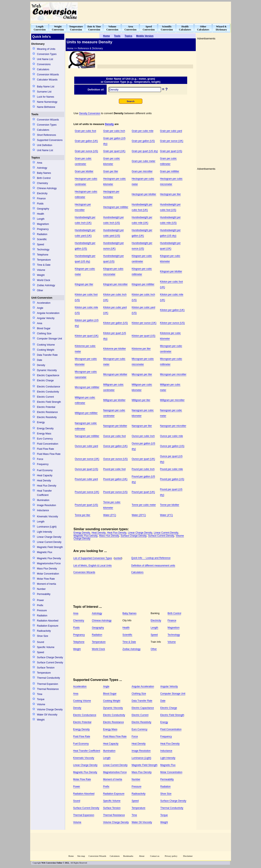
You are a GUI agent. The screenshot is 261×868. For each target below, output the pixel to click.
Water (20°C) (139, 515)
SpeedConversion (149, 28)
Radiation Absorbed (48, 621)
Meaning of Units (46, 49)
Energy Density (45, 428)
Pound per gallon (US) (172, 479)
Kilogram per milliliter (143, 284)
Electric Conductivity (48, 392)
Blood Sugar (44, 328)
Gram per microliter (142, 171)
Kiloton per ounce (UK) (144, 323)
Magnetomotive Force (49, 563)
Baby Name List (46, 87)
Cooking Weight (46, 350)
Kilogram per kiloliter (171, 271)
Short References (46, 135)
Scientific (42, 239)
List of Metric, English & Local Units (93, 566)
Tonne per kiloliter (170, 505)
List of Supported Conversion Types (93, 558)
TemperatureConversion (76, 28)
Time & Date (44, 265)
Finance (41, 199)
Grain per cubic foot (86, 131)
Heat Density (44, 481)
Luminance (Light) (47, 527)
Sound (40, 642)
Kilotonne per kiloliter (114, 349)
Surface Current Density (50, 663)
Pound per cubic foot (114, 469)
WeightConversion (58, 28)
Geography (43, 209)
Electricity (42, 193)
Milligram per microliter (172, 400)
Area (39, 163)
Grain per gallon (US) (143, 141)
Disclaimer (188, 856)
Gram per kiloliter (84, 171)
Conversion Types (47, 54)
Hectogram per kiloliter (144, 194)
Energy (41, 422)
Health (40, 214)
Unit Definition (45, 145)
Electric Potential (46, 407)
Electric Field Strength (49, 402)
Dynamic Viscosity (47, 370)
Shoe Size (43, 636)
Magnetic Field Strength (50, 547)
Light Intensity (44, 532)
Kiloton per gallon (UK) (172, 310)
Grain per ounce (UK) (172, 141)
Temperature (44, 260)
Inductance (43, 510)
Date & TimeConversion (94, 28)
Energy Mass (44, 434)
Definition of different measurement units (153, 566)
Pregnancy (43, 229)
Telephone (43, 255)
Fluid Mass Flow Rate (49, 454)
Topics (36, 158)
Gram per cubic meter (144, 161)
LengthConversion (40, 28)
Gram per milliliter (170, 171)
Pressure (42, 610)
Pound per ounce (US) (115, 492)
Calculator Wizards (47, 80)
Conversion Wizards (48, 75)
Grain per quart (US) (171, 151)
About (142, 856)
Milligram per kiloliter (114, 400)
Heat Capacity (45, 475)
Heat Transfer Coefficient (44, 493)
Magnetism (43, 224)
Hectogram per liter (170, 194)
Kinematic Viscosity (47, 517)
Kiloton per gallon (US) (116, 323)
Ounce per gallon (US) (172, 446)
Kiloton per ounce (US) (172, 323)
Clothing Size (44, 334)
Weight (41, 275)
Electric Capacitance (48, 375)
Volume (41, 270)
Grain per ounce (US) (86, 151)
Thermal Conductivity (48, 678)
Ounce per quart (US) (87, 469)
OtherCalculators (203, 28)
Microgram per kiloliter (115, 374)
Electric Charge (45, 380)
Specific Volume (46, 647)
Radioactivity (44, 631)
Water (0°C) (110, 515)
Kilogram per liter (84, 284)
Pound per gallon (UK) (115, 479)
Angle (40, 308)
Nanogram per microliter (173, 426)
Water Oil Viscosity (47, 715)
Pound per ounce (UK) (87, 492)
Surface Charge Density (50, 657)
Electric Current (45, 397)
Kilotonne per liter (141, 349)
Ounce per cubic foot (114, 436)
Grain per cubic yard (171, 131)
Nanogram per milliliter (87, 436)
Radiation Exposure (48, 626)
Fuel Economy (45, 470)
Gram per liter (111, 171)
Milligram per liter (141, 400)
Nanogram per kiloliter (115, 426)
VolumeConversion (112, 28)
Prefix (40, 605)
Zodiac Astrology (46, 285)
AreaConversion (131, 28)
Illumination (43, 500)
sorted (118, 558)
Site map (81, 856)
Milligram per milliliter (86, 413)
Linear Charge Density (49, 537)
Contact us (155, 856)
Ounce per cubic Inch (143, 436)
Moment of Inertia (46, 584)
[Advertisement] (156, 11)
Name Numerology (47, 102)
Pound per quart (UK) (143, 492)
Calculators (43, 69)
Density (41, 365)
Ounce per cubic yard (86, 446)
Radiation (42, 234)
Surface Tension (46, 668)
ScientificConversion (167, 28)
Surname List (44, 92)
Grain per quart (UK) (114, 151)
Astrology (42, 168)
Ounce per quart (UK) (143, 459)
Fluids (40, 204)
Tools (35, 114)
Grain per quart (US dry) (145, 151)
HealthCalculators (185, 28)
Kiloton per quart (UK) (87, 336)
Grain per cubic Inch (114, 131)
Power (40, 600)
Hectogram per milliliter (116, 207)
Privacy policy (171, 856)
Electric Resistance (47, 412)
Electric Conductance (48, 387)
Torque (41, 699)
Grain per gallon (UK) (86, 141)
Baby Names (44, 173)
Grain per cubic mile (143, 131)
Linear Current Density (49, 542)
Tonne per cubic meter (144, 505)
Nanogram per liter (142, 426)
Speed (40, 244)
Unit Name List (45, 59)
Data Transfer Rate (47, 355)
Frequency (43, 464)
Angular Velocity (46, 318)
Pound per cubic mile (171, 469)
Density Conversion (90, 113)
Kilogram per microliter (115, 284)
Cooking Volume (46, 345)
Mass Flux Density (47, 569)
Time (40, 694)
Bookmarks (128, 856)
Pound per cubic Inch (143, 469)
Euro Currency (45, 439)
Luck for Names (45, 97)
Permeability (44, 594)
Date (39, 360)
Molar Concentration (48, 574)
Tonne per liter (83, 515)
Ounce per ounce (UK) (87, 459)
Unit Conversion (42, 298)
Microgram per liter (142, 374)
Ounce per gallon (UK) (115, 446)
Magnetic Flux (45, 552)
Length (41, 219)
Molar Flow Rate (46, 579)
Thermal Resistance (48, 689)
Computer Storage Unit (49, 339)
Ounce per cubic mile (172, 436)
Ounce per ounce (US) (115, 459)
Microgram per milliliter (87, 387)
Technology (43, 250)
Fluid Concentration (48, 444)
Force (40, 459)
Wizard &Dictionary (221, 28)
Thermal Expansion (47, 684)
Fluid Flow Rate (45, 449)
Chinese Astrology (47, 188)
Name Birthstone (46, 107)
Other (40, 290)
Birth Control (44, 178)
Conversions (44, 64)
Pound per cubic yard (86, 479)
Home (71, 856)
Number (41, 589)
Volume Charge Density (50, 710)
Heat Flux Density (47, 486)
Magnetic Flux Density (49, 558)
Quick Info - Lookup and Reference (151, 558)
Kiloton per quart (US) (144, 336)
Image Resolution (46, 505)
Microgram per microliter (173, 374)
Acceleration (44, 303)
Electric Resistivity (47, 417)
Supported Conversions (50, 140)
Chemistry (42, 183)
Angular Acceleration (48, 313)
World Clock (43, 280)
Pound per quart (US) (86, 505)
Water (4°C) (166, 515)
